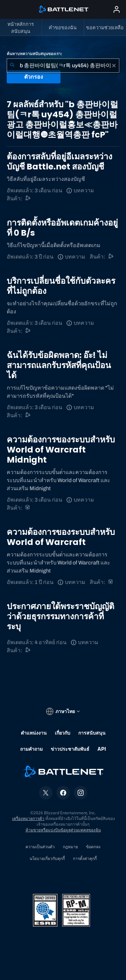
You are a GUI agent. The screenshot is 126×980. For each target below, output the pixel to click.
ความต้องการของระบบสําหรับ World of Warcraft (61, 537)
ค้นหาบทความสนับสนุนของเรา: (34, 54)
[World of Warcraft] (28, 508)
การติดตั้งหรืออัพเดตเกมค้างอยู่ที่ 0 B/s (62, 228)
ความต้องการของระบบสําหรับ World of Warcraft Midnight (61, 450)
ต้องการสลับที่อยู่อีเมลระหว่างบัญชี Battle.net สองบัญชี (59, 162)
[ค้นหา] (12, 66)
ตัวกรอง (34, 77)
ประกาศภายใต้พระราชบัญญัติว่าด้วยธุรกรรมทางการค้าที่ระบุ (60, 616)
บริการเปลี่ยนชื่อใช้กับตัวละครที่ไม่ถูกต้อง (61, 286)
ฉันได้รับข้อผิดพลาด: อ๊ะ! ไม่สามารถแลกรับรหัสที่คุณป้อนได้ (59, 365)
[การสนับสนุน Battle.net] (28, 199)
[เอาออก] (114, 66)
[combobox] (63, 66)
